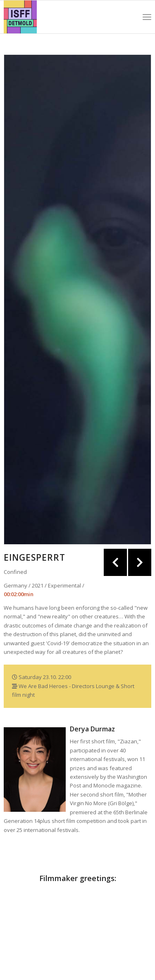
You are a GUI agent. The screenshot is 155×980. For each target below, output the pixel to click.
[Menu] (147, 17)
